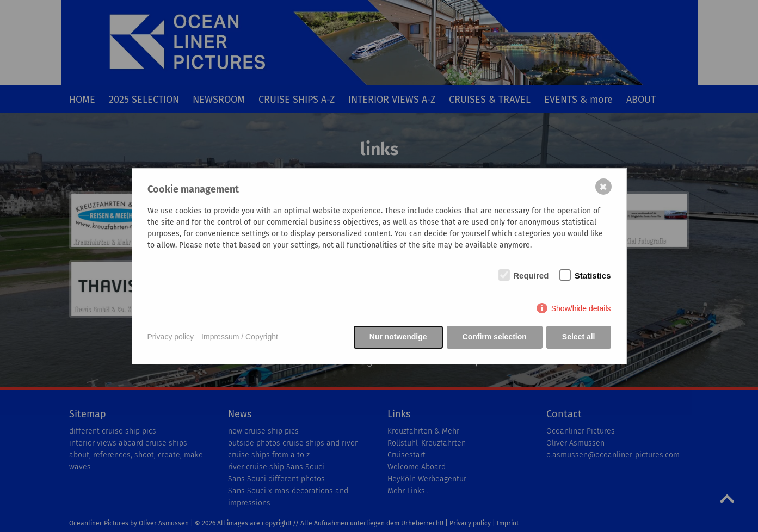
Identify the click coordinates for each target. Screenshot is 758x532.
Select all (579, 337)
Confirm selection (495, 337)
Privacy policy (171, 337)
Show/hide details (581, 308)
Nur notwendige (398, 337)
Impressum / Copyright (240, 337)
